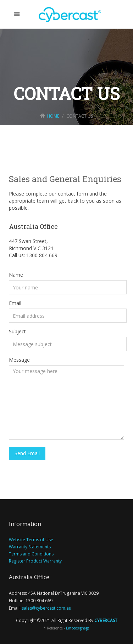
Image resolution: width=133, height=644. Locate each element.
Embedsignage (78, 628)
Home (53, 116)
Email (15, 303)
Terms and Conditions (31, 554)
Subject (17, 331)
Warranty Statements (30, 547)
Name (16, 275)
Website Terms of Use (31, 540)
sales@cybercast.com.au (46, 608)
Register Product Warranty (35, 561)
